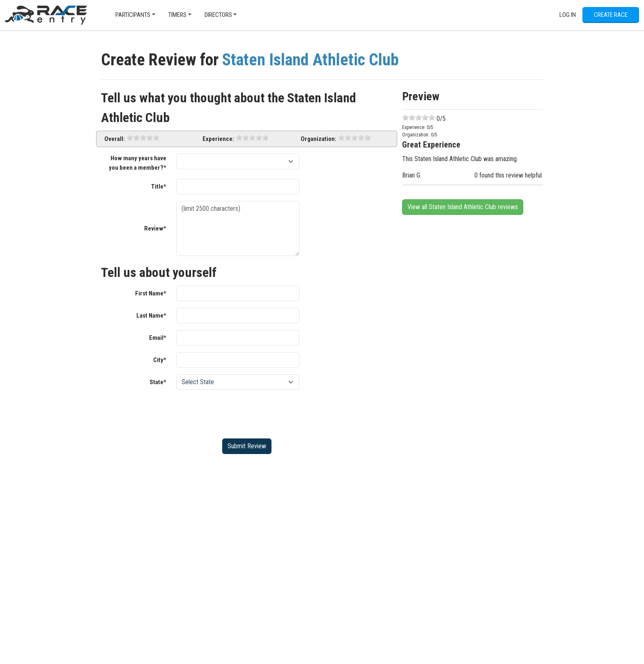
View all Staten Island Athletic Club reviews (463, 207)
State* (158, 382)
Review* (155, 228)
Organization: (319, 139)
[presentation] (239, 413)
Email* (158, 338)
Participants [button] (133, 15)
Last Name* (151, 316)
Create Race (611, 15)
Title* (159, 187)
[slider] (143, 138)
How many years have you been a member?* (138, 163)
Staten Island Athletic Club (310, 60)
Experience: (218, 139)
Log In (568, 15)
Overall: (115, 139)
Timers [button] (177, 15)
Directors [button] (218, 15)
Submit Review (247, 446)
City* (160, 360)
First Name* (151, 293)
